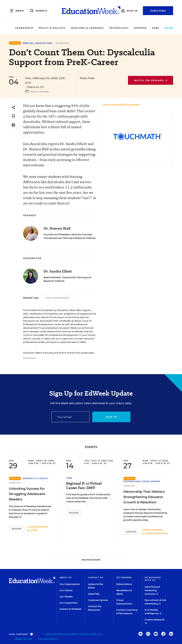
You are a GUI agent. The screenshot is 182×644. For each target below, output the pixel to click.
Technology (108, 28)
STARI (34, 530)
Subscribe (158, 11)
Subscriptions (124, 584)
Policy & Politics (41, 28)
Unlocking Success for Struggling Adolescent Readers (27, 494)
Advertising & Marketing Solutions (152, 590)
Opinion (129, 28)
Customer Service (98, 600)
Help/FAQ (94, 594)
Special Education (37, 43)
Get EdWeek (124, 578)
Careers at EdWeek (70, 609)
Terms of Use (23, 639)
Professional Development (142, 481)
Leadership (13, 28)
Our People (66, 597)
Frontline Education (157, 533)
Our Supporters (68, 603)
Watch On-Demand (151, 80)
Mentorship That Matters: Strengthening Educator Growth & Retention (144, 497)
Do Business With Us (153, 579)
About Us (66, 578)
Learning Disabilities (57, 298)
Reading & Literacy (36, 478)
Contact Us (96, 578)
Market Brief (166, 28)
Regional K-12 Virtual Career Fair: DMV (84, 486)
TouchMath (133, 105)
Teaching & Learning (77, 28)
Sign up (111, 417)
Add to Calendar (37, 92)
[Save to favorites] (13, 116)
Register (17, 529)
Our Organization (70, 584)
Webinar (62, 43)
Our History (66, 590)
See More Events (91, 560)
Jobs (145, 28)
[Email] (71, 417)
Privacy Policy (48, 639)
